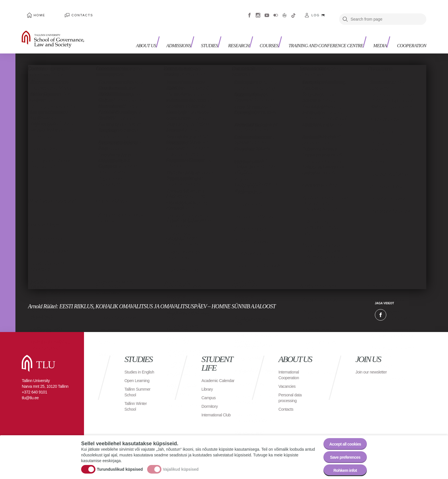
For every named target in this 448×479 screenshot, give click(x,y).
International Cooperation (290, 367)
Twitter (395, 307)
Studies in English (134, 367)
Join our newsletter (365, 367)
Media (373, 29)
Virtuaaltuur (285, 11)
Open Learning (139, 378)
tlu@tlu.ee (30, 390)
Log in (318, 11)
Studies (199, 29)
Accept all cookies (342, 437)
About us (130, 32)
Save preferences (342, 453)
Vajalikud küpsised (181, 466)
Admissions (165, 29)
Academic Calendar (211, 376)
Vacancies (288, 378)
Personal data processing (292, 390)
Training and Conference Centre (314, 32)
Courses (266, 29)
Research (232, 29)
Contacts (68, 11)
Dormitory (211, 404)
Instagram (258, 11)
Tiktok (293, 11)
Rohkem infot (342, 469)
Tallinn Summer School (139, 390)
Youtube (267, 11)
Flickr (276, 11)
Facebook (249, 11)
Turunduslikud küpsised (120, 466)
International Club (218, 413)
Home (35, 11)
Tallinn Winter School (137, 404)
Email (409, 307)
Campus (210, 396)
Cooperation (408, 29)
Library (208, 387)
